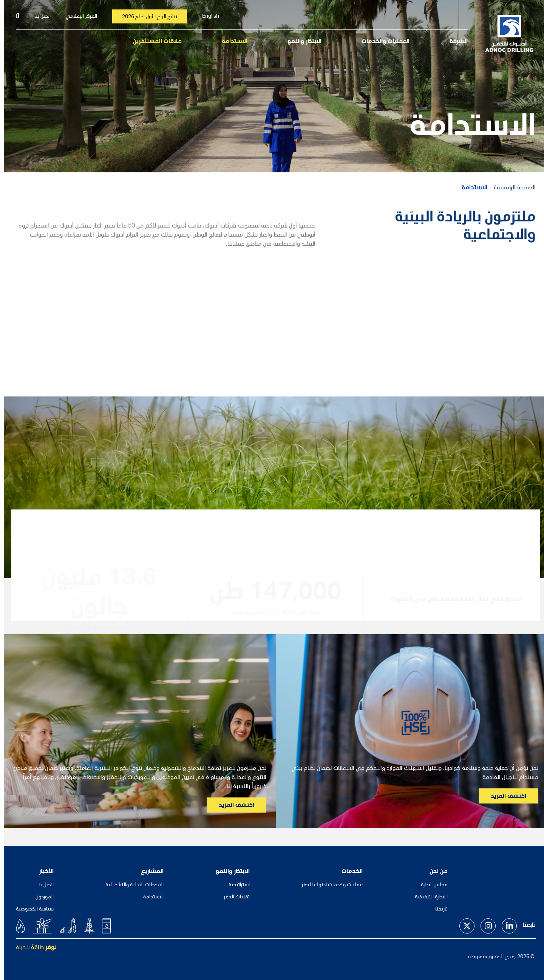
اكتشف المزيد (505, 797)
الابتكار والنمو (301, 42)
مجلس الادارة (430, 885)
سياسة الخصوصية (31, 909)
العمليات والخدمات (382, 42)
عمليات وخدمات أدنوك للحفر (328, 885)
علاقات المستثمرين (154, 42)
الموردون (41, 897)
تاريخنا (438, 909)
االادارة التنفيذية (427, 897)
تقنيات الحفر (233, 897)
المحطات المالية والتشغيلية (131, 885)
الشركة (455, 42)
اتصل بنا (39, 17)
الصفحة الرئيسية (512, 188)
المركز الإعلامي (78, 17)
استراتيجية (235, 885)
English (207, 17)
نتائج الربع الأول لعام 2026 (146, 17)
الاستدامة (231, 42)
